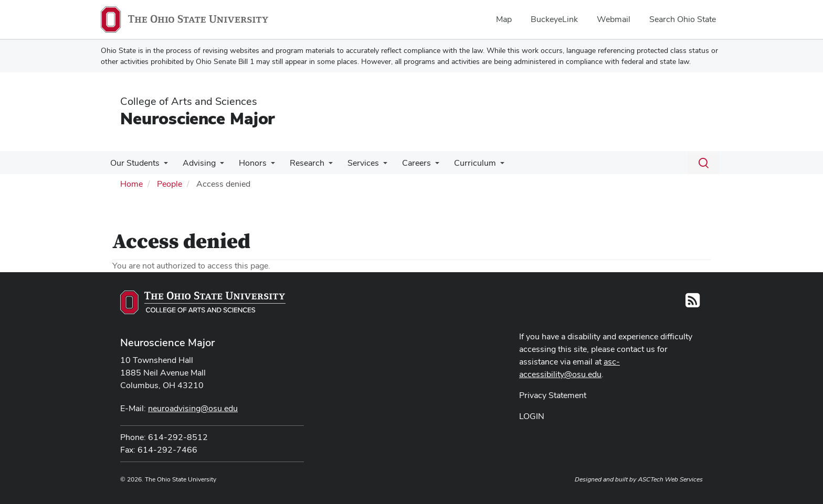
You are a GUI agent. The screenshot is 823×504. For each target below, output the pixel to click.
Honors (247, 163)
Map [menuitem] (504, 19)
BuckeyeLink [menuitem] (554, 19)
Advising (196, 163)
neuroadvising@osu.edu (193, 408)
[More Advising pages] (217, 166)
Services (354, 163)
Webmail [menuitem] (614, 19)
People (170, 184)
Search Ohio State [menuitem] (683, 19)
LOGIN (532, 416)
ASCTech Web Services (670, 479)
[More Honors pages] (266, 166)
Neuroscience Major (197, 118)
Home (131, 184)
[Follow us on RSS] (693, 303)
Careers (405, 163)
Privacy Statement (553, 395)
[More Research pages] (321, 166)
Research (300, 163)
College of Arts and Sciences (189, 101)
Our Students (134, 163)
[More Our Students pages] (163, 166)
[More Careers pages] (424, 166)
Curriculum (461, 163)
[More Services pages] (374, 166)
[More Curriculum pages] (487, 166)
